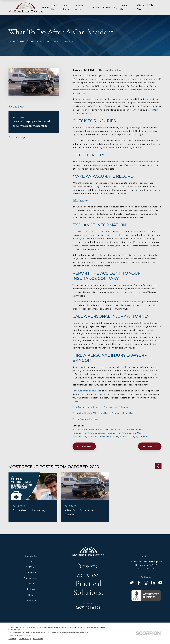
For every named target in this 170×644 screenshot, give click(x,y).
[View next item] (23, 137)
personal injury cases (135, 90)
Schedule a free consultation (87, 391)
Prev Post (84, 446)
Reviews (31, 589)
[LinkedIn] (153, 583)
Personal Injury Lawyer (110, 436)
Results (31, 584)
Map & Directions (146, 569)
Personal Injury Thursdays (136, 436)
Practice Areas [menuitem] (79, 7)
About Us (31, 567)
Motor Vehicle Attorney (130, 429)
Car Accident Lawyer (107, 429)
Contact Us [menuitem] (124, 7)
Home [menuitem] (45, 7)
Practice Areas (31, 578)
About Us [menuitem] (54, 7)
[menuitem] (12, 639)
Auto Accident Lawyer (84, 429)
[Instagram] (146, 583)
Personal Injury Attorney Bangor (89, 433)
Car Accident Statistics (87, 419)
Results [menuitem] (95, 7)
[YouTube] (160, 583)
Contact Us (31, 600)
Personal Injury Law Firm (85, 436)
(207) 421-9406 (145, 7)
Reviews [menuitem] (106, 7)
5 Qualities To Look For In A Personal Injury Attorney (102, 407)
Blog (31, 595)
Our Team (31, 572)
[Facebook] (139, 583)
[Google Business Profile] (132, 583)
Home (31, 561)
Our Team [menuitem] (66, 7)
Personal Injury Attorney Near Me (123, 433)
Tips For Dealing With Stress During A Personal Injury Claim (105, 413)
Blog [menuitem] (115, 7)
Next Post (150, 446)
